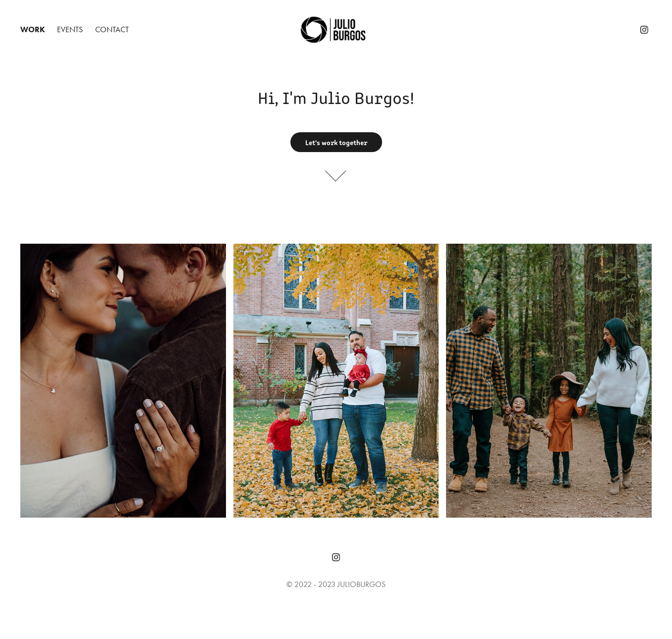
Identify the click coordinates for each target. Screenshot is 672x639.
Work (33, 29)
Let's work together (336, 142)
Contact (112, 29)
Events (70, 29)
